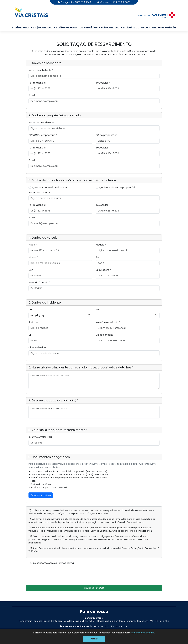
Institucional (21, 27)
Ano (98, 257)
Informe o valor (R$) (40, 437)
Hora (99, 310)
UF (30, 335)
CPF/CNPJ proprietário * (43, 135)
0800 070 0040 (83, 2)
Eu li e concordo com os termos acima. (52, 563)
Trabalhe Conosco (135, 27)
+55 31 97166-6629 (121, 2)
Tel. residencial (37, 83)
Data (31, 310)
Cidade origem (104, 335)
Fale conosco (94, 612)
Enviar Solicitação (94, 588)
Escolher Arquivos (41, 495)
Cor (31, 270)
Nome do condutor (39, 192)
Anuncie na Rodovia (162, 27)
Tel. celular (102, 148)
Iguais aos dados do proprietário (118, 187)
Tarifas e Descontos (69, 27)
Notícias (92, 27)
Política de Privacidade (143, 633)
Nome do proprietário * (42, 122)
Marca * (33, 257)
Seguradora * (103, 270)
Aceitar (94, 639)
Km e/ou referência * (108, 322)
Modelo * (101, 245)
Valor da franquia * (39, 283)
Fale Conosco (110, 27)
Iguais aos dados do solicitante (49, 187)
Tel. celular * (103, 83)
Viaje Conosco (43, 27)
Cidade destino (37, 347)
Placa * (33, 245)
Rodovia (33, 322)
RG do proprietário (107, 135)
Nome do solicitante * (41, 70)
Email (32, 95)
